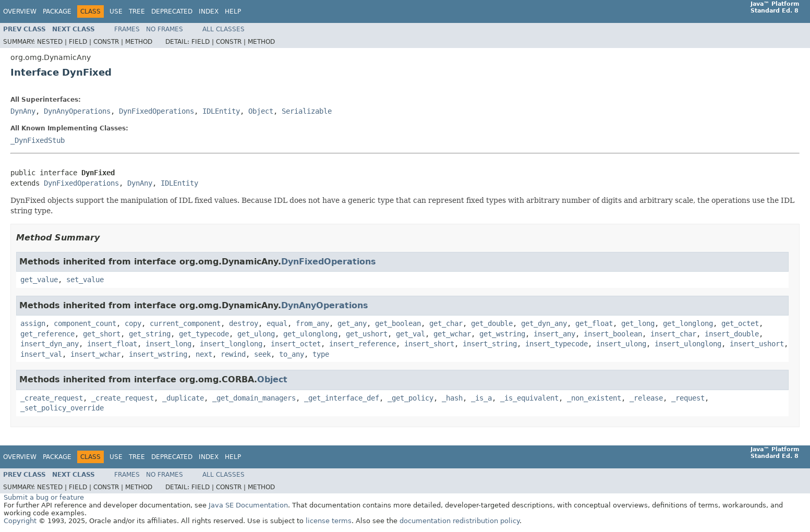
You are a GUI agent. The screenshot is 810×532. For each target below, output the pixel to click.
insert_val (41, 354)
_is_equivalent (529, 398)
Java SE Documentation (248, 505)
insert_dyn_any (50, 344)
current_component (185, 323)
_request (688, 398)
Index (209, 11)
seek (262, 354)
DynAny (23, 111)
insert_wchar (95, 354)
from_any (312, 323)
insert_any (554, 334)
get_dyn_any (544, 323)
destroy (244, 323)
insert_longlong (231, 344)
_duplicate (183, 398)
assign (33, 323)
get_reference (47, 334)
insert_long (168, 344)
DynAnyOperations (77, 111)
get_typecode (204, 334)
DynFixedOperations (156, 111)
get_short (102, 334)
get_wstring (502, 334)
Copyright (20, 521)
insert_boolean (613, 334)
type (321, 354)
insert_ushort (757, 344)
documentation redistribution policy (460, 521)
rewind (233, 354)
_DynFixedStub (38, 140)
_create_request (52, 398)
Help (233, 11)
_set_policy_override (62, 408)
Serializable (307, 111)
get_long (638, 323)
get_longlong (688, 323)
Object (261, 111)
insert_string (490, 344)
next (204, 354)
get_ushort (367, 334)
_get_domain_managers (254, 398)
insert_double (732, 334)
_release (646, 398)
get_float (594, 323)
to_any (292, 354)
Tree (137, 11)
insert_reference (362, 344)
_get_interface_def (342, 398)
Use (116, 11)
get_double (492, 323)
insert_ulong (621, 344)
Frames (127, 29)
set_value (85, 280)
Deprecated (172, 11)
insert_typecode (557, 344)
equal (277, 323)
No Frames (165, 29)
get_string (150, 334)
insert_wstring (158, 354)
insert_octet (296, 344)
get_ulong (256, 334)
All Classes (223, 29)
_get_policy (410, 398)
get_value (39, 280)
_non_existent (594, 398)
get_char (446, 323)
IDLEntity (221, 111)
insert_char (673, 334)
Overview (20, 11)
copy (133, 323)
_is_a (481, 398)
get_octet (740, 323)
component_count (85, 323)
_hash (452, 398)
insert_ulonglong (688, 344)
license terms (329, 521)
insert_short (429, 344)
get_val (410, 334)
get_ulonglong (310, 334)
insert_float (112, 344)
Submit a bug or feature (44, 497)
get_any (352, 323)
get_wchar (452, 334)
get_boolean (398, 323)
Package (57, 11)
